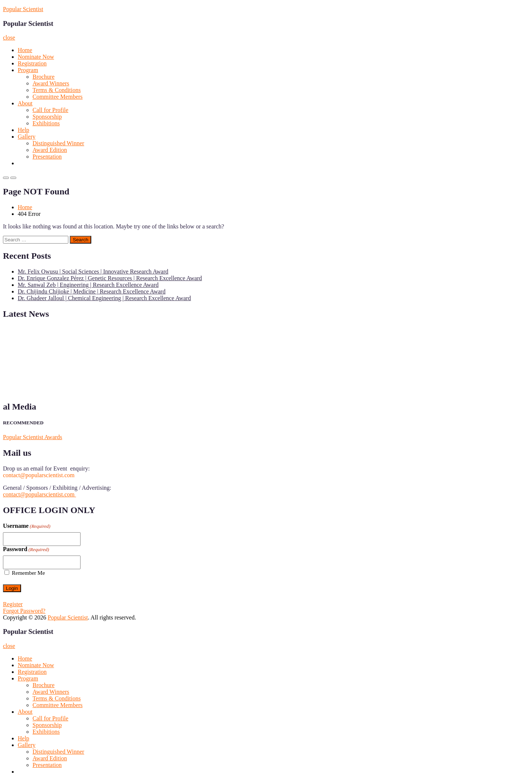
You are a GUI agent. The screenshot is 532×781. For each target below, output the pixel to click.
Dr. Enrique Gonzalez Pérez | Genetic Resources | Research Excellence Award (110, 278)
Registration (32, 63)
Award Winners (51, 83)
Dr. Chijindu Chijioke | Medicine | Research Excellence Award (92, 291)
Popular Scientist (23, 9)
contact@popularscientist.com (40, 494)
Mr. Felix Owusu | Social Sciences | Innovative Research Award (93, 271)
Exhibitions (46, 123)
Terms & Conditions (57, 90)
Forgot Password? (24, 611)
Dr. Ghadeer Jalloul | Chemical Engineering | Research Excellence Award (104, 298)
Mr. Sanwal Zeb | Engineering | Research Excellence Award (88, 285)
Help (23, 130)
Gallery (27, 137)
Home (25, 50)
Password (26, 549)
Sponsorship (47, 117)
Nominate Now (36, 57)
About (25, 103)
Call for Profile (50, 110)
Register (13, 604)
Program (28, 70)
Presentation (47, 157)
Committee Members (58, 97)
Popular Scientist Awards (33, 437)
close (9, 38)
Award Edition (50, 150)
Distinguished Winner (58, 143)
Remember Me (28, 573)
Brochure (44, 77)
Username (27, 526)
